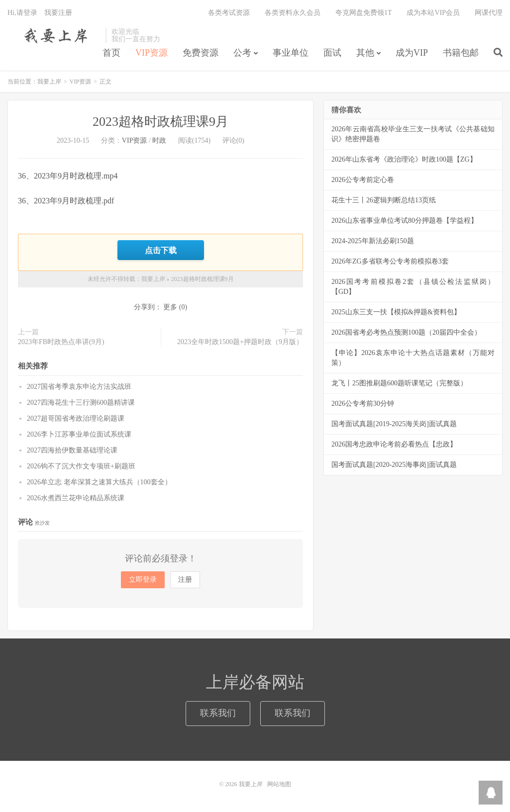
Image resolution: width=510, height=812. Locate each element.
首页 (111, 53)
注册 (185, 580)
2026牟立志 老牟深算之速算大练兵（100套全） (99, 482)
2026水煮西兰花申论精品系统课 (76, 498)
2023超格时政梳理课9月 (160, 122)
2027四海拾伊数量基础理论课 (72, 450)
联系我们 (218, 714)
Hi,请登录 (22, 13)
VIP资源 (152, 53)
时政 (159, 140)
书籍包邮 (461, 53)
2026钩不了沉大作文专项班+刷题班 (81, 466)
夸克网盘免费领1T (364, 13)
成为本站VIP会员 (433, 13)
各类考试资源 (229, 13)
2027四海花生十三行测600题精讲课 (81, 403)
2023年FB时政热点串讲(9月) (61, 342)
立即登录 (143, 580)
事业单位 (291, 53)
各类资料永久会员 (293, 13)
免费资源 (201, 53)
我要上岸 (54, 35)
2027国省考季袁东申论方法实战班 (79, 387)
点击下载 (161, 250)
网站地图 (279, 784)
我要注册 (58, 13)
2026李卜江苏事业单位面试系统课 (79, 434)
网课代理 (489, 13)
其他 (365, 53)
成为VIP (412, 53)
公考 (242, 53)
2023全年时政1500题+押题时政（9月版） (240, 342)
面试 (332, 53)
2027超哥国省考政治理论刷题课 (76, 418)
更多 (170, 307)
